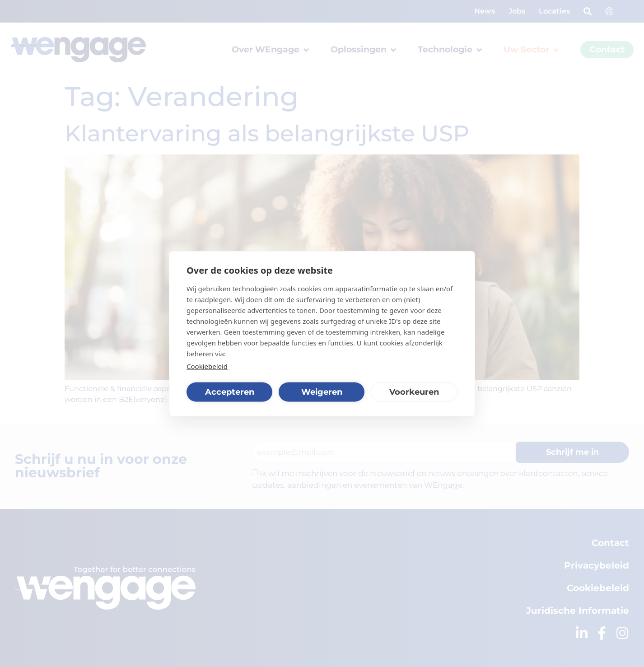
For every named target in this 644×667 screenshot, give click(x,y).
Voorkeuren (414, 392)
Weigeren (322, 392)
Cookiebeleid (207, 366)
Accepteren (230, 392)
